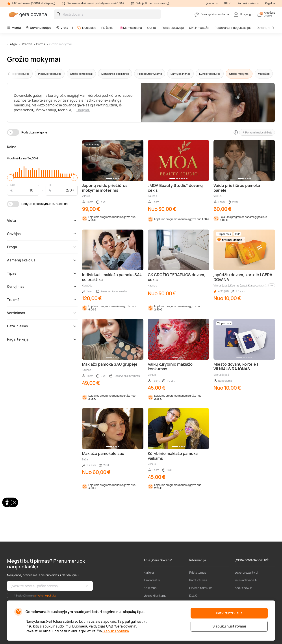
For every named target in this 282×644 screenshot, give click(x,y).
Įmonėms (212, 3)
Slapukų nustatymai (229, 626)
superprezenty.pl (246, 572)
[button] (17, 74)
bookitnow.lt (243, 588)
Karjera (149, 572)
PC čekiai (108, 28)
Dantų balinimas (180, 74)
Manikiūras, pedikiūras (115, 74)
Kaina (12, 147)
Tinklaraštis (152, 580)
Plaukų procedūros (50, 74)
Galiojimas (42, 286)
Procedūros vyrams (150, 74)
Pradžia (27, 44)
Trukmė (42, 300)
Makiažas (264, 74)
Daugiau (83, 110)
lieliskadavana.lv (246, 580)
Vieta (62, 28)
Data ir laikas (42, 326)
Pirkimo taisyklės (201, 588)
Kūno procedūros (210, 74)
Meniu (14, 28)
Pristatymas (198, 572)
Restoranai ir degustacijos (233, 28)
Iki (50, 185)
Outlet (152, 28)
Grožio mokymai (60, 44)
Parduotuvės (198, 580)
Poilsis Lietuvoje (173, 28)
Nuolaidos (87, 28)
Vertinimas (42, 313)
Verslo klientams (155, 596)
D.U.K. (228, 3)
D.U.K (193, 596)
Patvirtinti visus (229, 613)
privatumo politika (45, 596)
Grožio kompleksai (81, 74)
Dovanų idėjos (38, 28)
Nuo (13, 185)
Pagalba (270, 3)
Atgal (14, 44)
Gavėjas (42, 234)
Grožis (41, 44)
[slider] (10, 178)
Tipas (42, 273)
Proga (42, 247)
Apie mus (150, 588)
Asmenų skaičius (42, 260)
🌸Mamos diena (131, 28)
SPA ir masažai (199, 28)
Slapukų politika (116, 631)
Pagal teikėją (42, 339)
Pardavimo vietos (248, 3)
